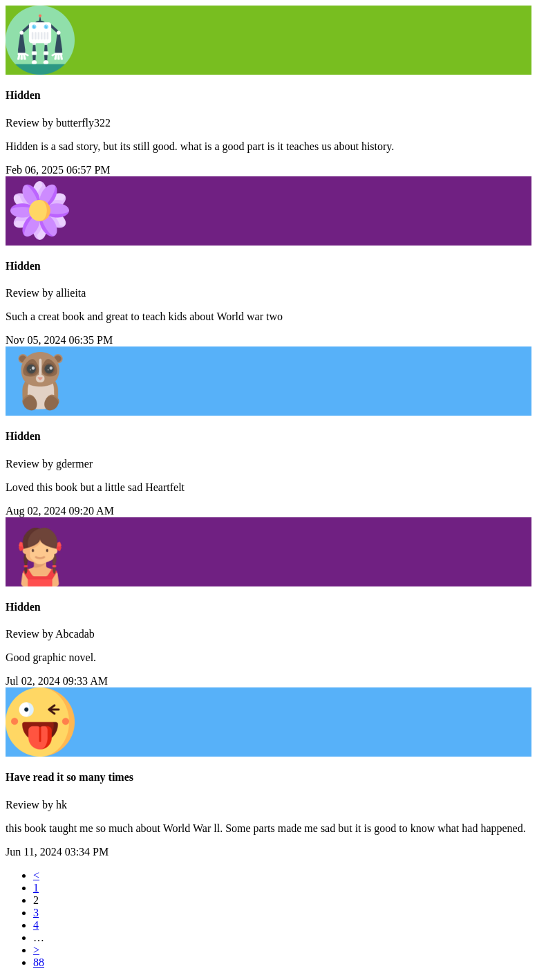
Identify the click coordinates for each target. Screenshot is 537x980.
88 (39, 962)
